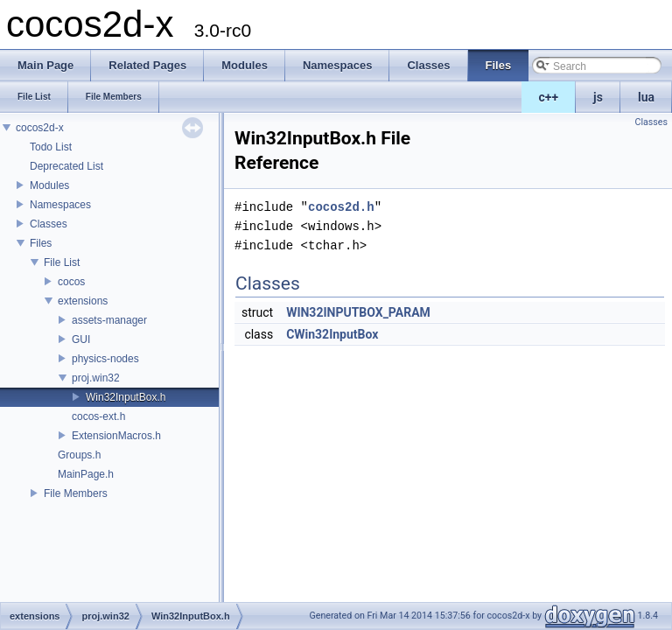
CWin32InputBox (332, 334)
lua (646, 97)
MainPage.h (86, 474)
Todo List (51, 147)
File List (62, 262)
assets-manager (109, 320)
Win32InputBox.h (126, 397)
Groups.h (79, 455)
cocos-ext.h (98, 416)
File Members (76, 493)
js (598, 97)
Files (41, 243)
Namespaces (60, 205)
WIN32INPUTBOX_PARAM (358, 312)
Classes (49, 224)
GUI (81, 339)
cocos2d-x (40, 128)
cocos (71, 282)
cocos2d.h (341, 207)
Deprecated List (66, 166)
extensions (83, 301)
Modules (49, 185)
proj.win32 (96, 378)
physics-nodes (105, 359)
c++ (549, 97)
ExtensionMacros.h (116, 436)
